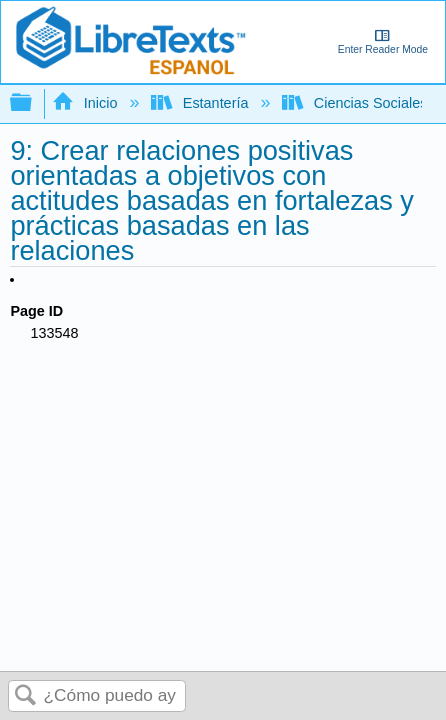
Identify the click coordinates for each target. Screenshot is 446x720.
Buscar (26, 696)
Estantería (201, 103)
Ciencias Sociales (356, 103)
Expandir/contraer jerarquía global (34, 103)
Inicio (86, 103)
